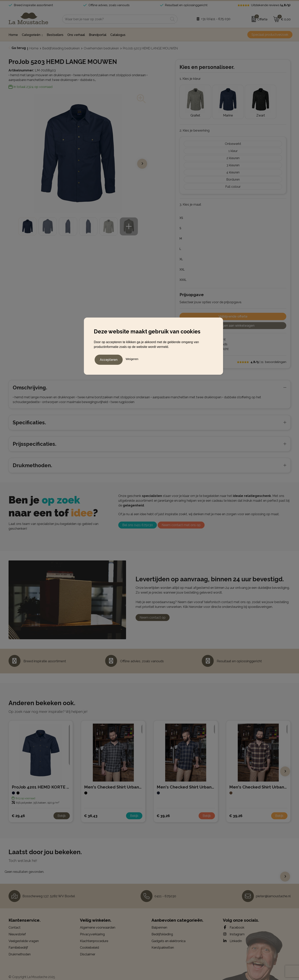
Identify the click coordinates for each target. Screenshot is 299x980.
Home (34, 48)
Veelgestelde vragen (24, 935)
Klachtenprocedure (94, 935)
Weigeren (132, 358)
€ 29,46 (18, 810)
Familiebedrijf (18, 942)
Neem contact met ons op (181, 519)
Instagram (234, 928)
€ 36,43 (91, 810)
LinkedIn (232, 935)
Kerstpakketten (163, 942)
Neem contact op (153, 612)
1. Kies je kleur (190, 79)
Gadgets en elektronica (168, 935)
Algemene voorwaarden (98, 922)
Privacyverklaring (92, 928)
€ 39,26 (163, 810)
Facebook (234, 922)
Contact (15, 922)
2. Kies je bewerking (195, 124)
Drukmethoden (20, 948)
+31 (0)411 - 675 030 (216, 19)
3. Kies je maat (190, 198)
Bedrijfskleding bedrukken (61, 48)
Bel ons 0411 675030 (138, 519)
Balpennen (159, 922)
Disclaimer (88, 948)
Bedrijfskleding (162, 928)
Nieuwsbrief (17, 928)
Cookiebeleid (89, 942)
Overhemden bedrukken (101, 48)
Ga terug (19, 48)
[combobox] (115, 19)
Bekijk (62, 810)
